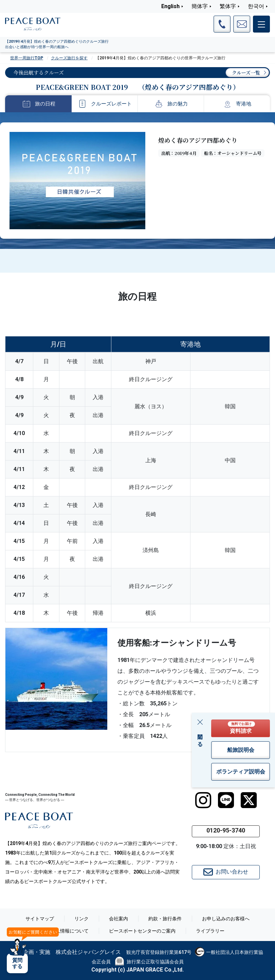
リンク (81, 919)
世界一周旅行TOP (27, 58)
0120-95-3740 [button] (226, 830)
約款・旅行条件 (165, 919)
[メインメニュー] (261, 24)
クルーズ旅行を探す (69, 58)
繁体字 (228, 6)
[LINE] (226, 800)
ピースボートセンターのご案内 (142, 931)
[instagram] (203, 800)
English (170, 6)
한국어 (256, 6)
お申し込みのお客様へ (226, 919)
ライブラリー (210, 931)
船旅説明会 (241, 750)
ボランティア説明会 (241, 772)
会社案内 (118, 919)
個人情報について (70, 931)
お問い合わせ (226, 872)
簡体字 (200, 6)
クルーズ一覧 (246, 73)
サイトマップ (40, 919)
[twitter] (249, 800)
